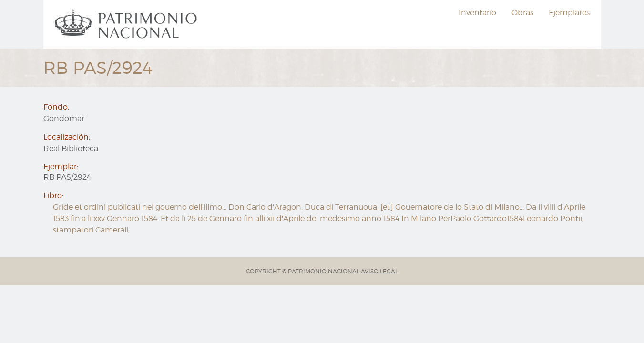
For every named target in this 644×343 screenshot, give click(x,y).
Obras (522, 13)
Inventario (477, 13)
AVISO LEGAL (379, 271)
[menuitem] (127, 24)
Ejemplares (569, 13)
